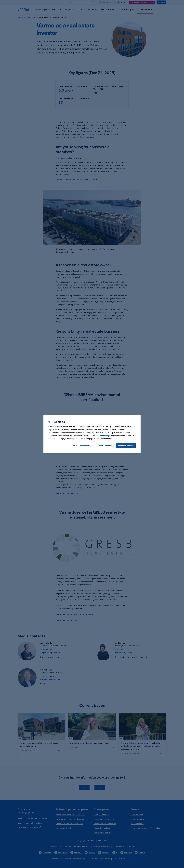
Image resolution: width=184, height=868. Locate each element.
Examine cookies (104, 446)
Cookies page (105, 436)
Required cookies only (81, 446)
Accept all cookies (126, 446)
